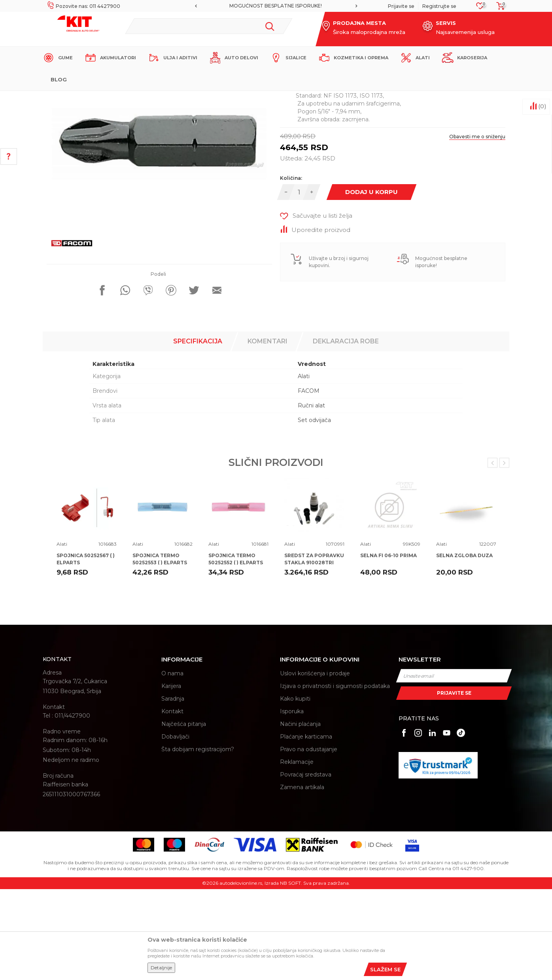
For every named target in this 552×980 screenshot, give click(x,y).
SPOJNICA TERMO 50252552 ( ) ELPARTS (236, 650)
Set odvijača (314, 511)
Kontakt (172, 802)
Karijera (171, 777)
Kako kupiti (295, 790)
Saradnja (173, 790)
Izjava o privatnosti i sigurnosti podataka (335, 777)
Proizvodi (159, 97)
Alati (181, 97)
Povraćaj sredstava (306, 865)
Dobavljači (175, 827)
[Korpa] (498, 8)
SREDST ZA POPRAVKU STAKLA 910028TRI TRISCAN (314, 653)
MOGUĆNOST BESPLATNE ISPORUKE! (276, 6)
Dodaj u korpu (371, 283)
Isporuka (292, 802)
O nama (172, 764)
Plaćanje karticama (306, 827)
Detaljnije (161, 968)
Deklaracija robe (346, 432)
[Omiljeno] (480, 8)
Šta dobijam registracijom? (198, 840)
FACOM (309, 482)
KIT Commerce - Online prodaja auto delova (93, 97)
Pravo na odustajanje (309, 840)
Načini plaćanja (300, 815)
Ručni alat (311, 496)
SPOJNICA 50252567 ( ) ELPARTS (86, 650)
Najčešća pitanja (184, 815)
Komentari (267, 432)
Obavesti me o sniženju (477, 227)
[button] (209, 26)
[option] (276, 6)
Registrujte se (439, 6)
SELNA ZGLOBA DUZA (464, 646)
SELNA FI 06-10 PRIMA (388, 646)
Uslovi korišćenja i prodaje (315, 764)
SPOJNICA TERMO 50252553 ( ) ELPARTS (160, 650)
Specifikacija (198, 432)
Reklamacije (297, 853)
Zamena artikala (302, 878)
